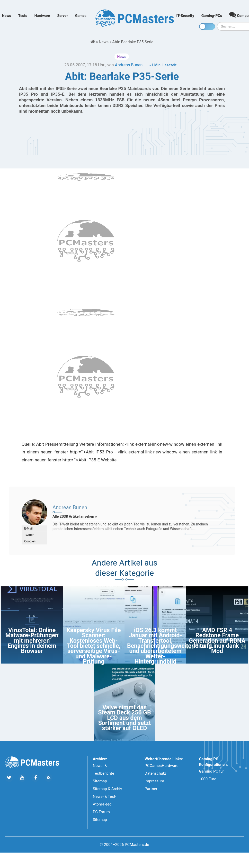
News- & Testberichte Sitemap (104, 773)
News (7, 16)
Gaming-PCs (212, 16)
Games (81, 16)
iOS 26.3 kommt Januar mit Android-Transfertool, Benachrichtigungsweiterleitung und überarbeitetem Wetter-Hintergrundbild (170, 646)
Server (63, 16)
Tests (23, 16)
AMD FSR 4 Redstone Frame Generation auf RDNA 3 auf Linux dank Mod (217, 641)
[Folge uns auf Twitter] (9, 778)
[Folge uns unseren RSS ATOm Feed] (48, 778)
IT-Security (185, 16)
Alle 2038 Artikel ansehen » (75, 516)
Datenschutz (155, 773)
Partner (151, 789)
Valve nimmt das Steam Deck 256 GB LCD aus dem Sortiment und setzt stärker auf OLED (124, 718)
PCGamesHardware (161, 766)
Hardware (42, 16)
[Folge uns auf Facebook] (35, 778)
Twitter (29, 535)
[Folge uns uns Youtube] (22, 778)
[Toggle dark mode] (207, 26)
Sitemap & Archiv (108, 789)
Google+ (30, 541)
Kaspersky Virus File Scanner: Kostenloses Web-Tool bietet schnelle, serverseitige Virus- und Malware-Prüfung (94, 646)
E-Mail (28, 529)
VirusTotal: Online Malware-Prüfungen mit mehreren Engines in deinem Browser (32, 641)
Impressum (154, 781)
